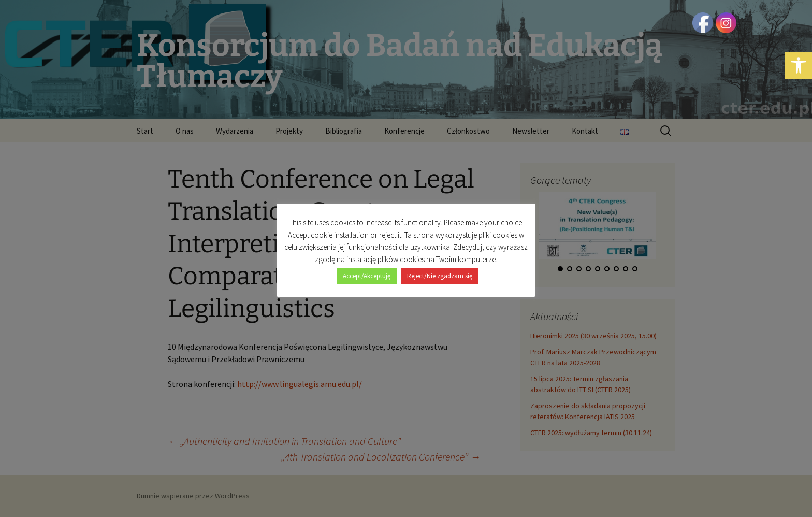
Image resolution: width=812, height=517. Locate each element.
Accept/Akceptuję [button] (367, 276)
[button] (799, 65)
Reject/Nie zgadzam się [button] (440, 276)
